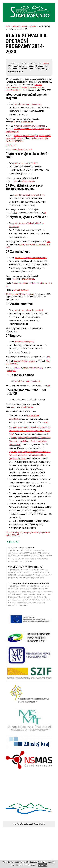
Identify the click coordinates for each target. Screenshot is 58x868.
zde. (15, 213)
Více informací (32, 865)
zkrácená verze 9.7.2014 (21, 149)
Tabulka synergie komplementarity (28, 368)
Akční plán (12, 371)
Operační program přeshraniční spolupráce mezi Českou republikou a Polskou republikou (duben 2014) (30, 431)
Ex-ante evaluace (21, 290)
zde (14, 122)
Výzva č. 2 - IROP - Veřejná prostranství (25, 567)
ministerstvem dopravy (24, 342)
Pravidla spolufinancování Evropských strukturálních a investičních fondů (25, 87)
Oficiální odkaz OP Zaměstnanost (20, 294)
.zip (45, 213)
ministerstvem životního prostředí (29, 310)
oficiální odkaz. (28, 181)
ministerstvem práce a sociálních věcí (31, 258)
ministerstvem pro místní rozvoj (28, 104)
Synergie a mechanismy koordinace (30, 126)
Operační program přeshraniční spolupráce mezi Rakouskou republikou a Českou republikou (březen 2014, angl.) (30, 455)
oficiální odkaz (27, 122)
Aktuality (33, 26)
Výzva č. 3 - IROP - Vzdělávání (22, 548)
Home (8, 26)
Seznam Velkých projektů (25, 361)
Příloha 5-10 (11, 145)
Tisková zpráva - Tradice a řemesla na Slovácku (29, 583)
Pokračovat (43, 865)
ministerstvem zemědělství (26, 163)
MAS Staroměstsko (20, 26)
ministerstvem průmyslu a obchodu (30, 195)
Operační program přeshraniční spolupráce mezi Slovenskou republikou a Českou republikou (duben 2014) (30, 441)
